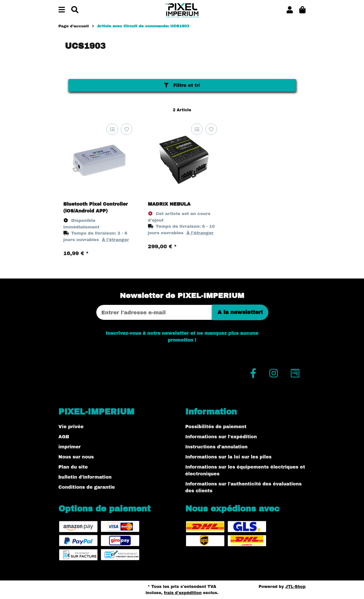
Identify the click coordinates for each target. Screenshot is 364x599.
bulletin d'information (85, 477)
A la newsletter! (240, 312)
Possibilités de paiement (216, 427)
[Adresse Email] (154, 312)
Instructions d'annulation (217, 447)
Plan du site (73, 467)
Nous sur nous (76, 457)
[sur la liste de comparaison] (112, 129)
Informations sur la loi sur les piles (229, 457)
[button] (290, 10)
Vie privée (71, 427)
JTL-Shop (296, 587)
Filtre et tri (182, 85)
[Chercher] (75, 10)
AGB (64, 437)
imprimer (70, 447)
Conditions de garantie (87, 487)
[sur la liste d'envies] (127, 129)
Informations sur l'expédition (221, 437)
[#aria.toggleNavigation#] (62, 10)
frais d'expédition (183, 593)
